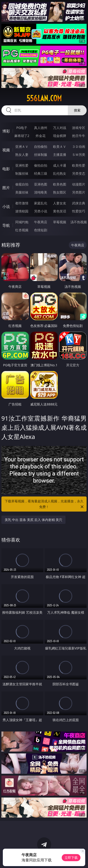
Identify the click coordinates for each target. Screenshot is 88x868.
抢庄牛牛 (79, 136)
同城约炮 (22, 222)
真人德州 (41, 128)
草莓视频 (60, 222)
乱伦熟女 (60, 173)
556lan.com (44, 98)
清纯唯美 (41, 192)
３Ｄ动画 (79, 147)
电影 (6, 169)
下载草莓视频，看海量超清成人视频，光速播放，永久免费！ (45, 504)
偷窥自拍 (22, 184)
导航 (6, 225)
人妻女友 (60, 203)
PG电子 (22, 128)
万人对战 (60, 128)
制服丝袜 (22, 173)
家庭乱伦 (41, 203)
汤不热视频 (79, 222)
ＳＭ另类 (79, 155)
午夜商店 (41, 222)
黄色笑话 (60, 211)
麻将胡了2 (22, 136)
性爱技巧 (79, 211)
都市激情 (22, 203)
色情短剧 (41, 230)
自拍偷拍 (41, 147)
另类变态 (79, 173)
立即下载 (71, 858)
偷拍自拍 (41, 165)
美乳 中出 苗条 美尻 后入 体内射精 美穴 (34, 520)
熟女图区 (60, 192)
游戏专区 (79, 128)
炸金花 (41, 136)
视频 (6, 150)
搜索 (77, 110)
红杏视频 (22, 230)
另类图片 (79, 192)
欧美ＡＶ (60, 147)
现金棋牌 (60, 136)
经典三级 (41, 173)
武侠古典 (79, 203)
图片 (6, 188)
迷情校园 (22, 211)
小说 (6, 207)
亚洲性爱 (22, 165)
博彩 (6, 131)
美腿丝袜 (22, 192)
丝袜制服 (41, 155)
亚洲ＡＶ (22, 147)
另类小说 (41, 211)
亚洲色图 (41, 184)
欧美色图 (60, 184)
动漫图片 (79, 184)
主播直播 (60, 155)
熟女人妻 (22, 155)
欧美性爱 (79, 165)
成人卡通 (60, 165)
